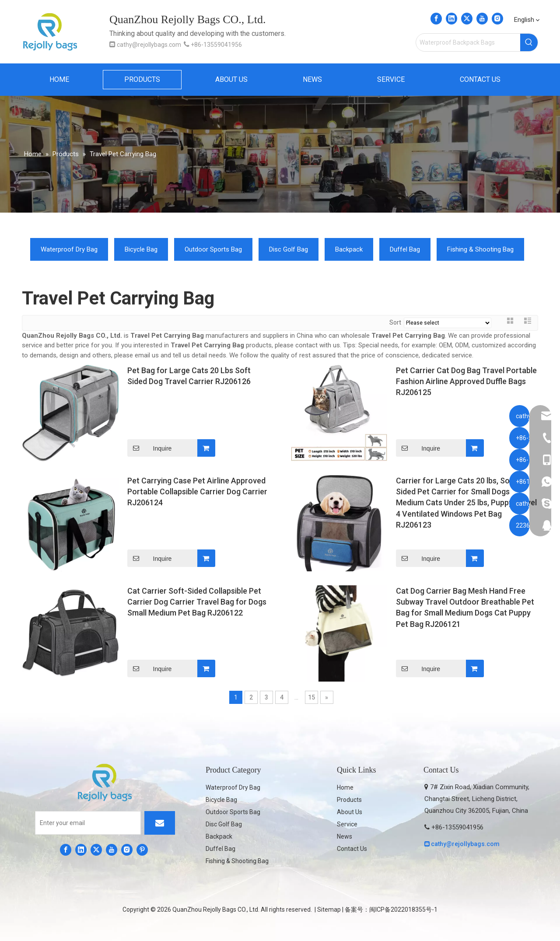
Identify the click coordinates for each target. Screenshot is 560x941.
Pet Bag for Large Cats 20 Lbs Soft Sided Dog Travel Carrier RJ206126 (189, 376)
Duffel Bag (405, 249)
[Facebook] (436, 18)
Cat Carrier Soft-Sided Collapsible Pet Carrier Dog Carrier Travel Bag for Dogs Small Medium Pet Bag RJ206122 (197, 602)
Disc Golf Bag (289, 249)
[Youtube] (482, 18)
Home (345, 787)
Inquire (149, 448)
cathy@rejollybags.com (149, 45)
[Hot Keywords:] (529, 42)
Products (349, 800)
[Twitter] (467, 18)
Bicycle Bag (141, 249)
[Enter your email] (88, 823)
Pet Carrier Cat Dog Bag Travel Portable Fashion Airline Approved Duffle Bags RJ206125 (466, 381)
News (345, 836)
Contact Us (352, 849)
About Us (350, 812)
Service (347, 824)
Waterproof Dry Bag (69, 249)
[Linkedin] (451, 18)
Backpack (349, 249)
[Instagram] (497, 18)
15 (311, 697)
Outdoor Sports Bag (213, 249)
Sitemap (329, 910)
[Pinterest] (142, 850)
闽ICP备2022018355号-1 (403, 910)
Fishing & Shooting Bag (480, 249)
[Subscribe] (160, 823)
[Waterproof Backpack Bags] (468, 42)
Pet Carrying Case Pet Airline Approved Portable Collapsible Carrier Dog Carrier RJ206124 (197, 491)
